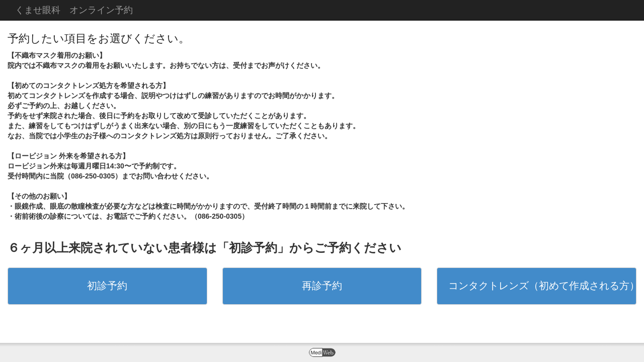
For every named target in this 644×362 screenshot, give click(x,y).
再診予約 (322, 286)
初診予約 (107, 286)
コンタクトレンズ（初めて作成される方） (542, 286)
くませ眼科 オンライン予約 (74, 10)
